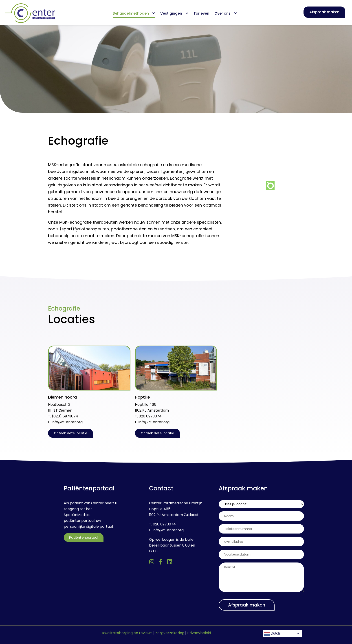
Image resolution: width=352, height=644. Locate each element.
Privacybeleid (199, 633)
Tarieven (201, 13)
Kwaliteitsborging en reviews (127, 633)
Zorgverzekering (170, 633)
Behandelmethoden (134, 13)
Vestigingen (174, 13)
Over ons (226, 13)
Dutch (272, 634)
